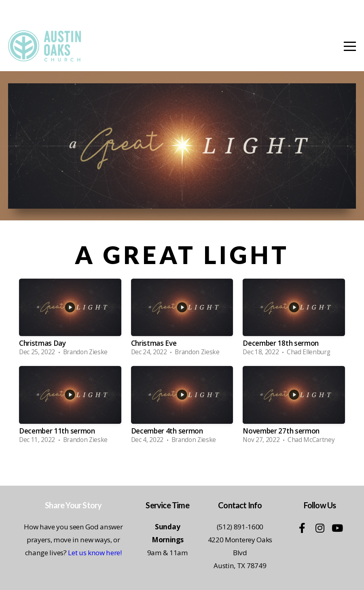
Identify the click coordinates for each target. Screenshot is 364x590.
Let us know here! (95, 553)
